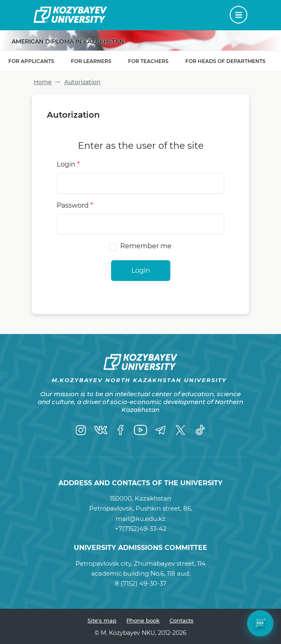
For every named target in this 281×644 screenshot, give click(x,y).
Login (68, 164)
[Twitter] (180, 430)
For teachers (148, 61)
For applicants (31, 61)
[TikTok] (200, 430)
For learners (91, 61)
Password (75, 205)
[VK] (101, 430)
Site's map (102, 620)
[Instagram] (81, 430)
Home (43, 82)
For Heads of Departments (225, 61)
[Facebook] (121, 430)
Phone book (143, 620)
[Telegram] (160, 430)
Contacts (182, 620)
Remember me (146, 246)
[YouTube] (140, 430)
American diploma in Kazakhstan (68, 41)
